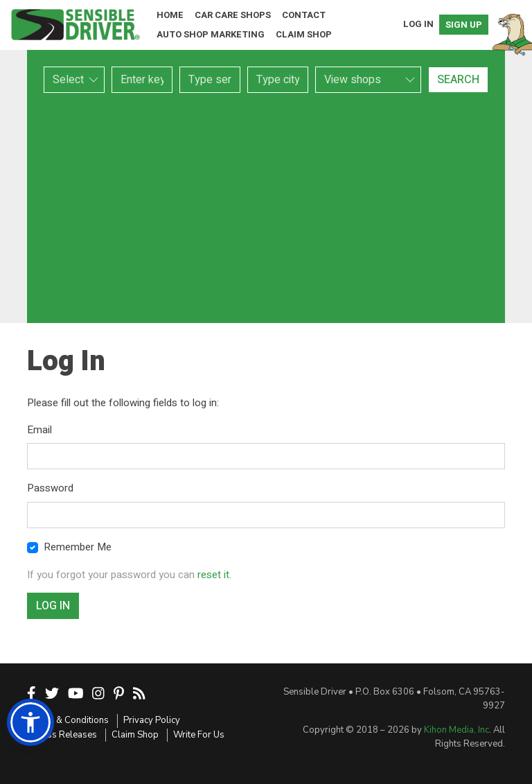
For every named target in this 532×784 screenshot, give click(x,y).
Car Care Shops (233, 15)
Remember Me (78, 547)
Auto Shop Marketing (211, 34)
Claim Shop (304, 34)
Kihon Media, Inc (456, 730)
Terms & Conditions (68, 720)
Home (170, 15)
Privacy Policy (152, 720)
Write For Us (199, 735)
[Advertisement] (266, 208)
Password (50, 488)
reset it (213, 575)
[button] (30, 722)
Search (458, 80)
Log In (418, 24)
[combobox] (210, 80)
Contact (304, 15)
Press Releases (65, 735)
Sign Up (464, 25)
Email (39, 430)
